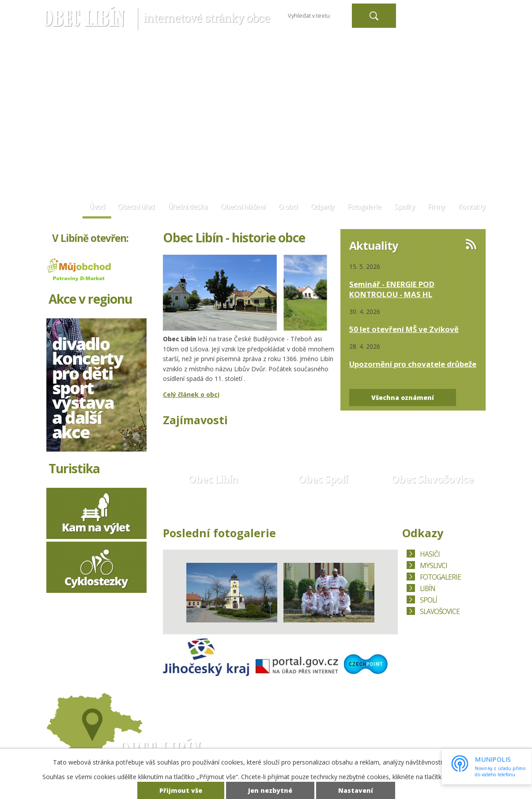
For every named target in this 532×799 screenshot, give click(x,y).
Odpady (323, 207)
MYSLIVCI (434, 566)
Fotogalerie (364, 207)
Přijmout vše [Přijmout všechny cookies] (181, 790)
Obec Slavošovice (432, 479)
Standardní (451, 11)
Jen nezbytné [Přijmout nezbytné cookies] (270, 790)
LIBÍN (428, 589)
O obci (288, 207)
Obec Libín (213, 479)
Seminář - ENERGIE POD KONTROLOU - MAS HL (392, 289)
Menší (437, 11)
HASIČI (430, 554)
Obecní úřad (136, 207)
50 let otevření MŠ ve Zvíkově (404, 329)
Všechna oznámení (403, 398)
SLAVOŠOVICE (440, 612)
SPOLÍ (428, 600)
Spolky (404, 207)
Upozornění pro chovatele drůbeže (413, 364)
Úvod (97, 207)
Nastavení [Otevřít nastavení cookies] (356, 790)
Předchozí (175, 591)
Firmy (436, 207)
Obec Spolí (323, 479)
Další (385, 591)
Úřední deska (188, 207)
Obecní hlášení (243, 207)
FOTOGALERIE (440, 577)
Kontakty (472, 207)
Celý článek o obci (191, 394)
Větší (465, 11)
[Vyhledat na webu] (317, 16)
